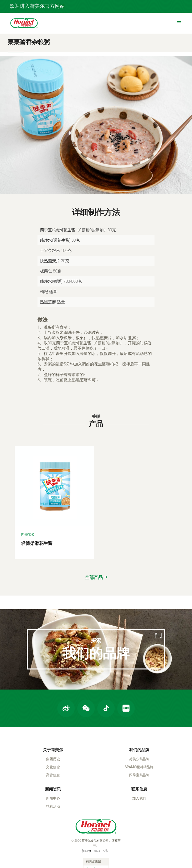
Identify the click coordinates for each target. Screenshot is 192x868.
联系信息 (139, 770)
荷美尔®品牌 (139, 740)
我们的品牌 (139, 731)
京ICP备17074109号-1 (96, 832)
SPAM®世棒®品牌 (139, 748)
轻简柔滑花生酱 (37, 521)
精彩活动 (53, 787)
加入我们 (139, 779)
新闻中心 (53, 779)
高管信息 (53, 756)
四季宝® (28, 512)
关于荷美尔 (53, 731)
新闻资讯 (53, 770)
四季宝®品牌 (139, 756)
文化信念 (53, 748)
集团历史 (53, 740)
